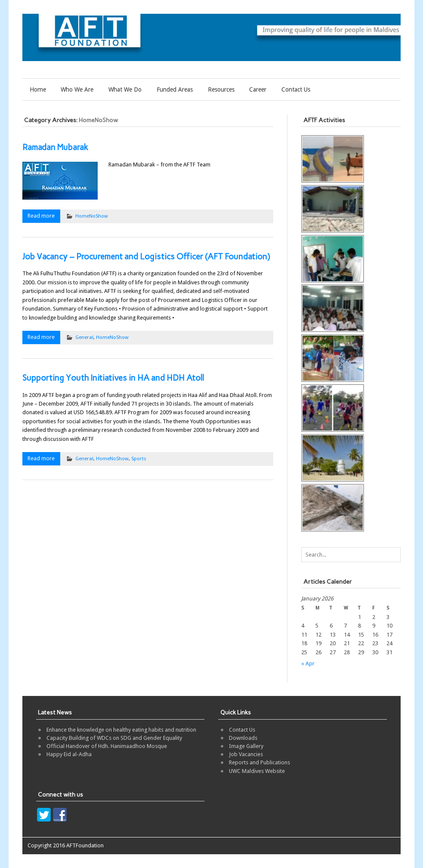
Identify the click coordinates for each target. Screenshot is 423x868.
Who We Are (77, 89)
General (84, 337)
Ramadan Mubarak (55, 147)
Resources (221, 89)
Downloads (243, 738)
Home (38, 89)
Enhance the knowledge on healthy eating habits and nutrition (121, 730)
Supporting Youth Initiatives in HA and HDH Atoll (113, 378)
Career (258, 89)
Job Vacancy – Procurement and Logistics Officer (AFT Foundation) (146, 257)
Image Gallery (246, 746)
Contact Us (296, 89)
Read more (41, 216)
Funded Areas (175, 89)
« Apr (308, 663)
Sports (139, 459)
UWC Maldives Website (257, 771)
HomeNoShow (92, 216)
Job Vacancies (246, 754)
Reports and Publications (259, 762)
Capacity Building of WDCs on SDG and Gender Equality (114, 738)
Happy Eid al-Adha (69, 754)
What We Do (125, 89)
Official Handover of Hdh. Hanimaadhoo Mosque (107, 746)
